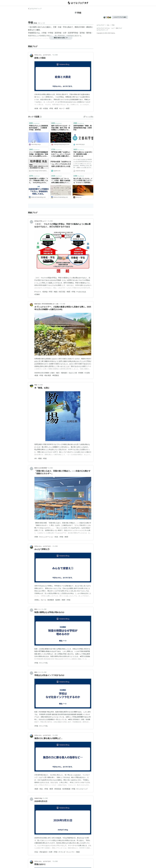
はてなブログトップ (102, 30)
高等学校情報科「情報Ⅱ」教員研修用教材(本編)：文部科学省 (83, 128)
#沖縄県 (81, 373)
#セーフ (62, 108)
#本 (36, 458)
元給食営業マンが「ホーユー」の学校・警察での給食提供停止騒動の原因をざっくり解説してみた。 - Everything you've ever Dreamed (61, 181)
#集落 (36, 375)
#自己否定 (62, 292)
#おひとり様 (73, 373)
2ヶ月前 (55, 55)
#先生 (56, 537)
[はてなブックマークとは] (41, 117)
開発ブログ (119, 28)
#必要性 (58, 600)
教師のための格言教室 (41, 468)
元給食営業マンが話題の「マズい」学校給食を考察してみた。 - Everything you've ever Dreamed (38, 181)
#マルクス (38, 292)
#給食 (36, 108)
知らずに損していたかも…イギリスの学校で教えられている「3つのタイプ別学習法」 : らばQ (83, 181)
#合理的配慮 (66, 789)
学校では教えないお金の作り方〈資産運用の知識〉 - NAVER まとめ (83, 154)
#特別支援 (58, 789)
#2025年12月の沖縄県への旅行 (45, 373)
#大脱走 (46, 108)
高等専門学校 (73, 33)
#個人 (41, 789)
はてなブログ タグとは (103, 28)
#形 (41, 108)
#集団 (36, 789)
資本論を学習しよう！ (41, 221)
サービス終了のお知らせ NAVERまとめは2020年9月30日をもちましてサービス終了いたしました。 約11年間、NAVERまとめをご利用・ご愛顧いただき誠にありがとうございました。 (83, 164)
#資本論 (45, 292)
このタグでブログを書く (120, 17)
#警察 (40, 458)
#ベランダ (62, 852)
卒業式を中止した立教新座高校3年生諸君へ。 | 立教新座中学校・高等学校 (38, 128)
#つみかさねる (81, 292)
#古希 (51, 852)
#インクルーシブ (82, 789)
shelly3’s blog (38, 798)
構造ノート (38, 609)
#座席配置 (51, 600)
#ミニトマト (71, 852)
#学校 (51, 108)
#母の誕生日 (43, 852)
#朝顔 (78, 852)
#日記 (36, 852)
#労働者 (37, 294)
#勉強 (56, 292)
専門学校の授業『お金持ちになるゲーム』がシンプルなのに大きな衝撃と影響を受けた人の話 (61, 154)
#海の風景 (48, 375)
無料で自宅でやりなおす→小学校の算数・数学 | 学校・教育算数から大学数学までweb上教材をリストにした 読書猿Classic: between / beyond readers (61, 128)
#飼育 (68, 108)
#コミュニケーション (46, 537)
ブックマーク (34, 123)
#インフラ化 (43, 663)
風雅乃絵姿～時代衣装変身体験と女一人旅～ (47, 304)
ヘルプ (113, 28)
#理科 (36, 537)
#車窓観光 (56, 375)
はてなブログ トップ (35, 9)
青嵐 (36, 385)
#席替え (37, 600)
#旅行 (58, 373)
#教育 (56, 108)
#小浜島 (87, 373)
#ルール (43, 600)
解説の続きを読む (61, 38)
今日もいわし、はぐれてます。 (43, 55)
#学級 (73, 789)
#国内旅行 (64, 373)
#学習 (51, 292)
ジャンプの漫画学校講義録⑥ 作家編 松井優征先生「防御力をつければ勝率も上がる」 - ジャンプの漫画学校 (39, 154)
